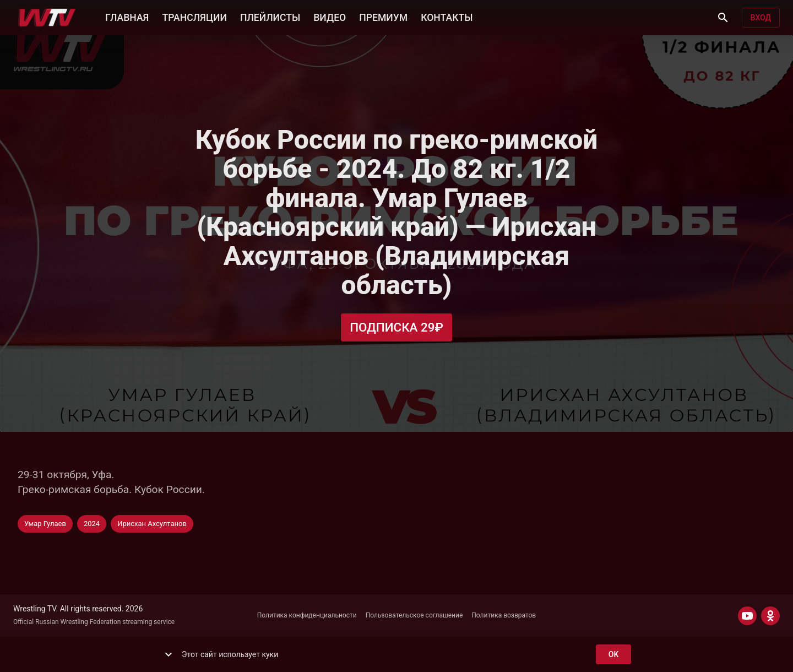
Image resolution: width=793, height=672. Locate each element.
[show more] (169, 654)
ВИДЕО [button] (330, 17)
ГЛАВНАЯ (127, 17)
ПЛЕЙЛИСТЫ (270, 17)
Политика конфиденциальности (307, 615)
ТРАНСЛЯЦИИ (194, 17)
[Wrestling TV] (47, 18)
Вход (761, 18)
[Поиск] (723, 18)
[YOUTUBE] (747, 616)
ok (613, 655)
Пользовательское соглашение (414, 615)
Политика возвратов (504, 615)
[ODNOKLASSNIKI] (770, 616)
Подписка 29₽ (397, 327)
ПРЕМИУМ (383, 17)
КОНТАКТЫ (447, 17)
